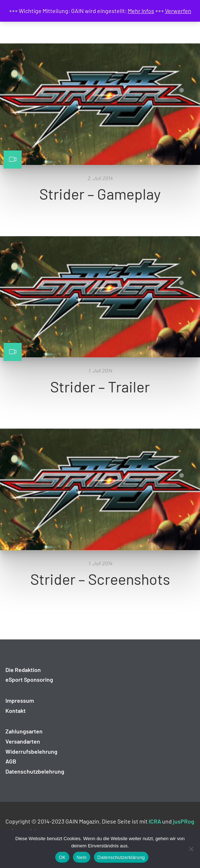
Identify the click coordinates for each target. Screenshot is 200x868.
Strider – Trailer (100, 386)
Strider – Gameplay (100, 193)
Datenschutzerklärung (121, 857)
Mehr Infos (141, 11)
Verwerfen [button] (178, 11)
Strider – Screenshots (100, 579)
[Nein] (191, 849)
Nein (82, 857)
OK (62, 857)
